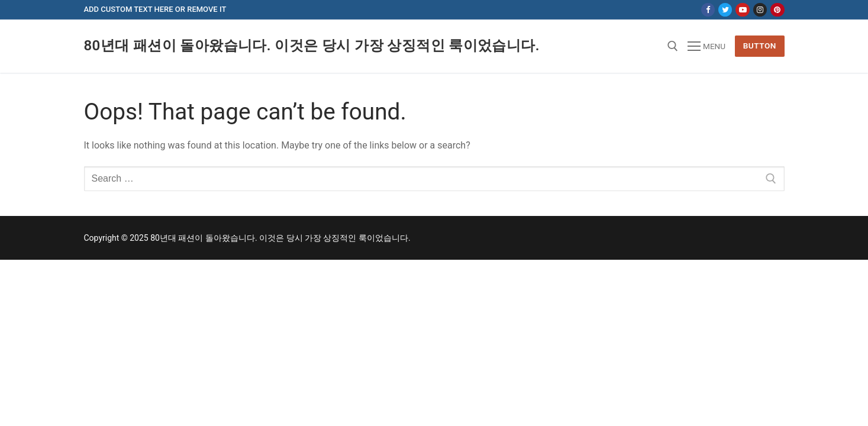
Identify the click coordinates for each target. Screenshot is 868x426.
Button (760, 46)
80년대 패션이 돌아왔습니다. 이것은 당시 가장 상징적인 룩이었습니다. (312, 46)
